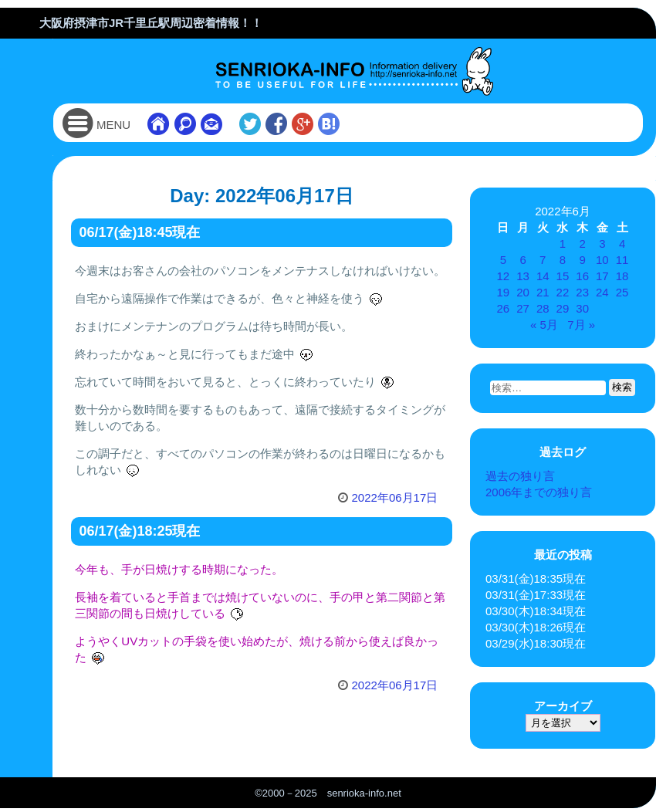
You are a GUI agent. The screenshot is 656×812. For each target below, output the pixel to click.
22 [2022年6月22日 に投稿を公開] (563, 292)
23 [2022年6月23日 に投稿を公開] (582, 292)
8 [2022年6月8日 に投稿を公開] (563, 260)
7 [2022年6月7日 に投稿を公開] (543, 260)
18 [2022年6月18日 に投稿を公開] (622, 276)
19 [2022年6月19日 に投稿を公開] (504, 292)
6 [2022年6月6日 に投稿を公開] (522, 260)
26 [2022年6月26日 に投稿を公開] (504, 308)
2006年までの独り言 (539, 492)
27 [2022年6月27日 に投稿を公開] (523, 308)
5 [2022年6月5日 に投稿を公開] (503, 260)
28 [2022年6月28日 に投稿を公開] (543, 308)
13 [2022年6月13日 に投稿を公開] (523, 276)
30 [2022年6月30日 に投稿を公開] (582, 308)
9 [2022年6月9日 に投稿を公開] (582, 260)
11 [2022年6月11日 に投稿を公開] (622, 260)
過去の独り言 (520, 476)
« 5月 (544, 325)
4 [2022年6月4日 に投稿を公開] (622, 244)
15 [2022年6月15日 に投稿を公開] (563, 276)
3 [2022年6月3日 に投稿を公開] (602, 244)
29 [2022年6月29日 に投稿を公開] (563, 308)
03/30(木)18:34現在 (536, 611)
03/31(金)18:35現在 (536, 579)
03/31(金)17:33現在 (536, 595)
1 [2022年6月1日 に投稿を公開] (563, 244)
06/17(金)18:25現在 (139, 531)
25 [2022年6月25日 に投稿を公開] (622, 292)
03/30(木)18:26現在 (536, 627)
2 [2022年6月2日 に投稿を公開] (582, 244)
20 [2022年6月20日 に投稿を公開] (523, 292)
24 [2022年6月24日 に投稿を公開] (602, 292)
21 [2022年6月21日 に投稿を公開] (543, 292)
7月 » (581, 325)
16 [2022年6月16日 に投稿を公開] (582, 276)
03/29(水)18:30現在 (536, 643)
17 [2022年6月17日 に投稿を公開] (602, 276)
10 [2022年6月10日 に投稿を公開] (602, 260)
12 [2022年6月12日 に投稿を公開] (504, 276)
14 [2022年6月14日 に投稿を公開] (543, 276)
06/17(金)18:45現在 (139, 232)
